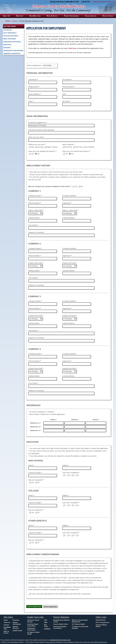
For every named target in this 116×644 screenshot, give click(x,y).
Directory (20, 16)
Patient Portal (97, 2)
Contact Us (112, 2)
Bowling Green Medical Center (61, 621)
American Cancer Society (33, 621)
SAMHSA (47, 629)
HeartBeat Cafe (35, 16)
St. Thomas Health (78, 624)
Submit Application (34, 606)
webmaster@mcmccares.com (60, 640)
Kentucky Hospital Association (60, 627)
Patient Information (71, 16)
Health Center (108, 16)
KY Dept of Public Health (33, 633)
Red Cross (46, 626)
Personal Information (11, 36)
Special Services (91, 16)
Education (7, 48)
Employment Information (12, 42)
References (7, 45)
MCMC (8, 21)
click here (72, 48)
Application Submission (12, 53)
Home (6, 620)
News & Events (52, 16)
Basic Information (10, 39)
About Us (6, 16)
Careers (105, 2)
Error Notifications (10, 33)
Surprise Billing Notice (101, 626)
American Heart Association (33, 625)
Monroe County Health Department (80, 621)
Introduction (8, 30)
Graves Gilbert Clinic (61, 624)
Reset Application (50, 606)
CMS (46, 622)
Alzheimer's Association (31, 629)
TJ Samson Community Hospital (80, 627)
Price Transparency (103, 622)
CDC (46, 620)
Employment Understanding (13, 50)
